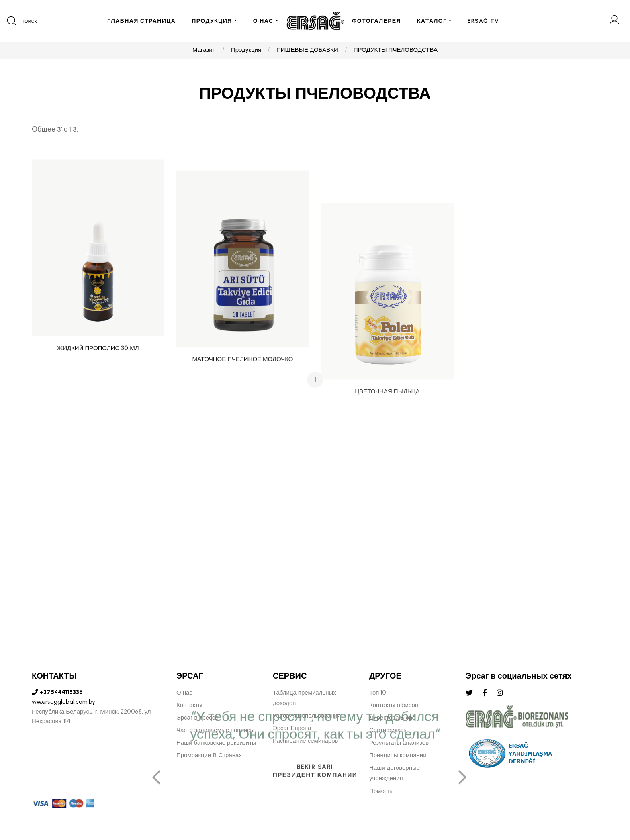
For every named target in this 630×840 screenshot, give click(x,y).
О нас (184, 693)
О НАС (263, 21)
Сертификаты (389, 730)
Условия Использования (307, 716)
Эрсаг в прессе (197, 718)
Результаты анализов (399, 743)
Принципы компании (398, 755)
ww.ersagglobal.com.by (63, 702)
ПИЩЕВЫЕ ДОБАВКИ (307, 51)
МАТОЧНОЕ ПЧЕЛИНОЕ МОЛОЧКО (243, 440)
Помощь (381, 791)
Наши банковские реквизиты (216, 743)
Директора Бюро (392, 718)
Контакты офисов (394, 705)
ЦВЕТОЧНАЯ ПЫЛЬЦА (387, 520)
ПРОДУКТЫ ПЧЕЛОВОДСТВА (396, 51)
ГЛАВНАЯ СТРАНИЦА (141, 21)
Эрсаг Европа (292, 728)
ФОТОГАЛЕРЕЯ (377, 21)
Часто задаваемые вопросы (215, 730)
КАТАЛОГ (432, 21)
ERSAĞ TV (483, 21)
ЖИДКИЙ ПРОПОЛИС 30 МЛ (98, 401)
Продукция (246, 51)
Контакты (189, 705)
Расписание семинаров (306, 741)
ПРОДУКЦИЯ (212, 21)
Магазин (204, 51)
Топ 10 (378, 693)
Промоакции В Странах (209, 755)
